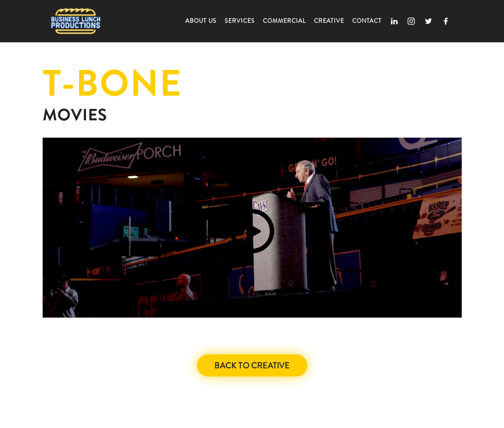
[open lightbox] (252, 228)
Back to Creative (252, 366)
